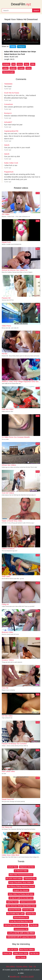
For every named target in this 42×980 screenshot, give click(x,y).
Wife (33, 64)
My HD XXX (13, 949)
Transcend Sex (30, 878)
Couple (21, 68)
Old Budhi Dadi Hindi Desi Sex (16, 925)
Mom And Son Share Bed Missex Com (21, 906)
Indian (5, 68)
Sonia (28, 68)
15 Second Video (21, 871)
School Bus (31, 914)
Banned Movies (15, 910)
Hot (13, 64)
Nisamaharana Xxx (21, 917)
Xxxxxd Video (28, 910)
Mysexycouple (8, 72)
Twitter (13, 47)
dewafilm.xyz (15, 976)
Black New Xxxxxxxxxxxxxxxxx (21, 875)
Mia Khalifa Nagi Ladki (15, 914)
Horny (20, 64)
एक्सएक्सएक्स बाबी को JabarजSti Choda (21, 937)
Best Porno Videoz (27, 949)
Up (35, 966)
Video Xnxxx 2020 (21, 953)
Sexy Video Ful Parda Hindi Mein (21, 894)
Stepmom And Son (27, 867)
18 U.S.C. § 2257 (27, 976)
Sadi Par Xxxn (12, 902)
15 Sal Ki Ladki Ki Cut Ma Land (21, 898)
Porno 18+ (7, 953)
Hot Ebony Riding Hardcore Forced (21, 886)
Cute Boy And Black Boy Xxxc (21, 921)
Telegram (22, 47)
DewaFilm (21, 4)
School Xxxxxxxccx (28, 902)
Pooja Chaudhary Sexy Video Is (21, 882)
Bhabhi (13, 68)
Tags (31, 966)
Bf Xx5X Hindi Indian (14, 878)
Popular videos (22, 966)
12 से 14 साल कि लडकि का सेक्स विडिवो (21, 933)
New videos (11, 966)
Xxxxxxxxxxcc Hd (21, 929)
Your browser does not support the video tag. (21, 34)
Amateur (6, 64)
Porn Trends (21, 957)
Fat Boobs (34, 925)
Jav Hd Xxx (34, 953)
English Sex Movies (21, 890)
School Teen (13, 867)
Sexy (26, 64)
